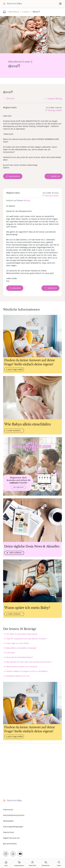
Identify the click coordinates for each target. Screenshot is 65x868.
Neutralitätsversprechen (14, 815)
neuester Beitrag (55, 98)
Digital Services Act (11, 838)
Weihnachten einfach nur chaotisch (22, 667)
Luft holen (11, 653)
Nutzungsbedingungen (13, 827)
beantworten (14, 176)
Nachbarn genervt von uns (18, 676)
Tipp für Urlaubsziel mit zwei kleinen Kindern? (26, 639)
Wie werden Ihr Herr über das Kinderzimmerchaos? (29, 662)
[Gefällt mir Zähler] (54, 176)
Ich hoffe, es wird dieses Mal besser (22, 634)
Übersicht (10, 98)
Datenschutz (9, 832)
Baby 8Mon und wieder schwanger (21, 648)
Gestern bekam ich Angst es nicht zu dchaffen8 (27, 671)
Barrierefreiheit (10, 844)
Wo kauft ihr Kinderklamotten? (19, 657)
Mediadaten (8, 821)
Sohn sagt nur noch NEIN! (17, 643)
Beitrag (27, 200)
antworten (16, 288)
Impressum (8, 810)
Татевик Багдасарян (59, 51)
